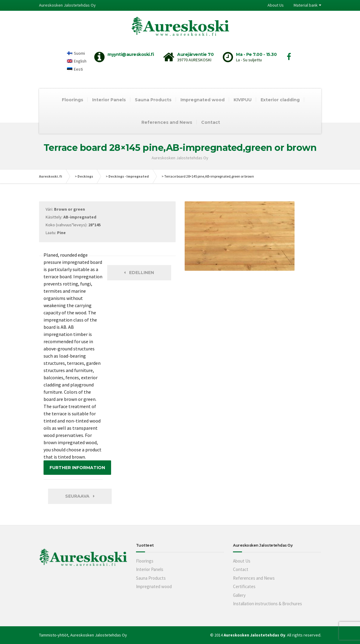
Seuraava (80, 496)
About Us (276, 5)
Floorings (73, 100)
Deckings (85, 176)
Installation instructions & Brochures (268, 604)
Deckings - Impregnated (129, 176)
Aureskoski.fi (51, 176)
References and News (167, 122)
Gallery (239, 595)
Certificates (244, 586)
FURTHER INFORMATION (77, 468)
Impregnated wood (203, 100)
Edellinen (139, 273)
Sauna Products (153, 100)
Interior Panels (109, 100)
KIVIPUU (243, 100)
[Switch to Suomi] (77, 53)
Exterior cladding (280, 100)
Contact (211, 122)
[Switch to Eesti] (77, 69)
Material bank (306, 5)
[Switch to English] (77, 61)
